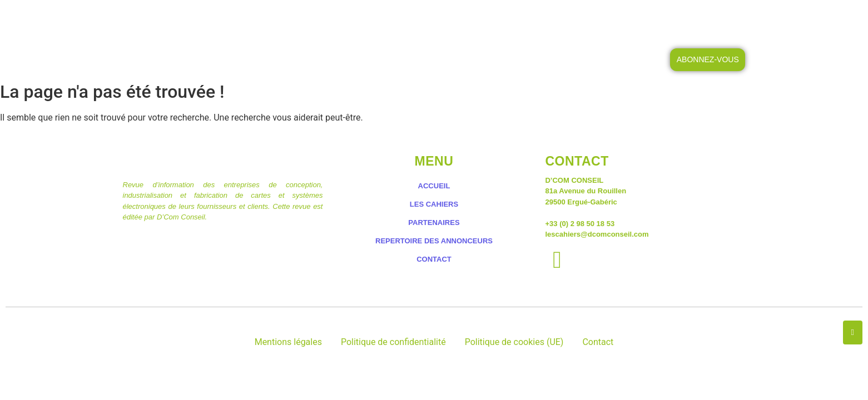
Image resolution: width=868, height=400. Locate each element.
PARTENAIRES (434, 222)
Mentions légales (288, 342)
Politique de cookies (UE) (514, 342)
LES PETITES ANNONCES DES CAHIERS (506, 21)
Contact (598, 342)
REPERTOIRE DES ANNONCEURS (434, 241)
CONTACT (631, 21)
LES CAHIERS (376, 21)
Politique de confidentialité (393, 342)
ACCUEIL (304, 21)
